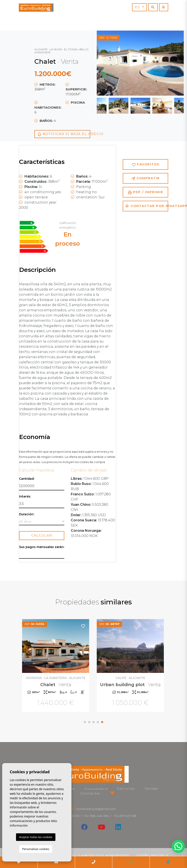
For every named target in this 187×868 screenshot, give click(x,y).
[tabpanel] (131, 666)
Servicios (126, 789)
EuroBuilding (36, 8)
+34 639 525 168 (125, 816)
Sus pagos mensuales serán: (42, 547)
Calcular (42, 535)
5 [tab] (102, 722)
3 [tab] (93, 722)
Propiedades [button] (95, 789)
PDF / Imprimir (146, 192)
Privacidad (119, 856)
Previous (108, 63)
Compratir (146, 178)
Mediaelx (160, 856)
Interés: (25, 497)
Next (173, 63)
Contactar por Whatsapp (147, 206)
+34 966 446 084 (96, 816)
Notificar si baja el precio (64, 134)
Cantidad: (27, 479)
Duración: (27, 514)
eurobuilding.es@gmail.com (96, 809)
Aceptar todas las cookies (36, 837)
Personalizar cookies (36, 849)
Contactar (90, 793)
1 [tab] (85, 722)
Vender (152, 789)
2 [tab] (89, 722)
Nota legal (95, 856)
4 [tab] (98, 722)
